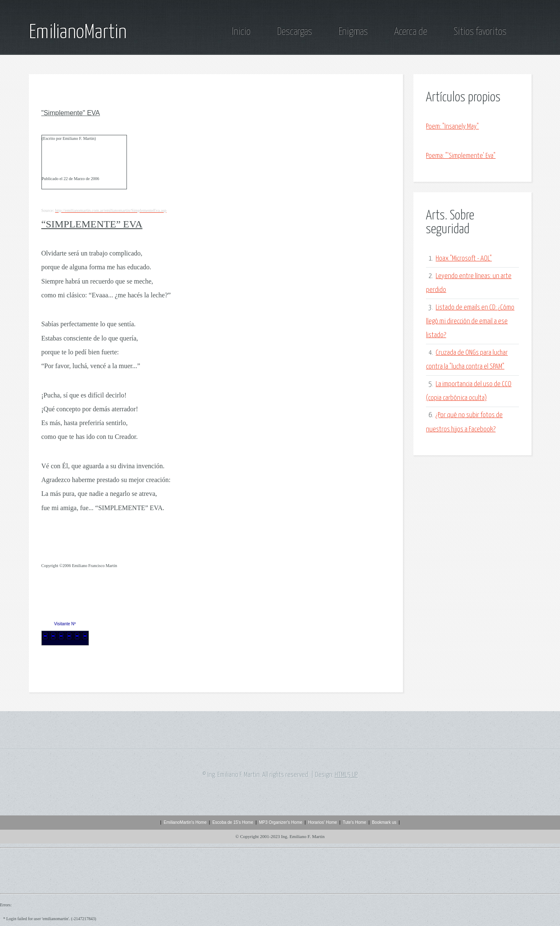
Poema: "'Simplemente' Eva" (461, 156)
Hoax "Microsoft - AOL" (464, 259)
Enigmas (353, 32)
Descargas (294, 32)
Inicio (241, 32)
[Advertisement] (439, 516)
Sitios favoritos (480, 32)
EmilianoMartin (78, 33)
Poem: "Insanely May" (452, 127)
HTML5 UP (346, 775)
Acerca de (411, 32)
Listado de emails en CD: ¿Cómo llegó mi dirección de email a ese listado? (470, 322)
